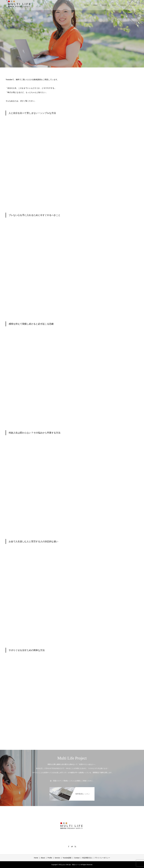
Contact (133, 5)
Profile (50, 858)
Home (86, 5)
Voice (114, 5)
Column (123, 5)
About (95, 5)
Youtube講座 (67, 858)
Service (105, 5)
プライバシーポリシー (102, 858)
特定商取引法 (87, 858)
